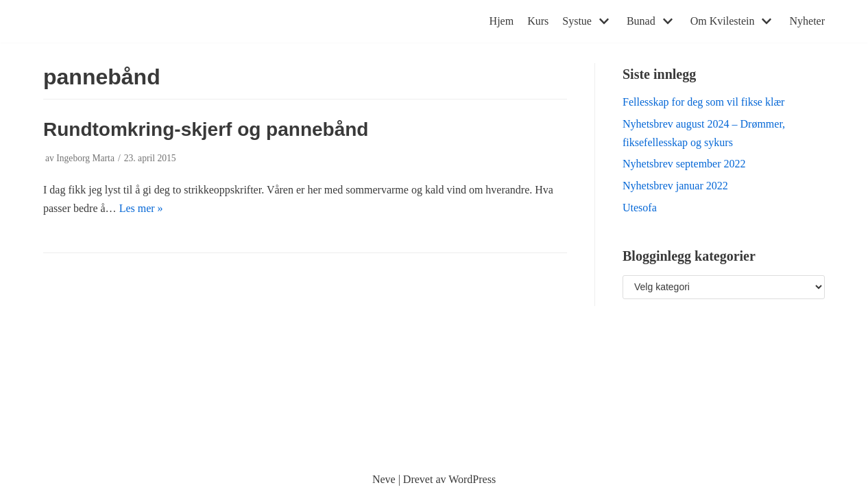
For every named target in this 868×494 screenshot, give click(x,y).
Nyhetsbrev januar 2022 (675, 186)
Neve (384, 479)
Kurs (538, 21)
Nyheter (807, 21)
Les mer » (141, 208)
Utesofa (640, 208)
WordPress (472, 479)
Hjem (502, 21)
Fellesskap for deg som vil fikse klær (703, 102)
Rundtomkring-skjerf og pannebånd (206, 129)
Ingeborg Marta (85, 158)
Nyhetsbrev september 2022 (684, 164)
